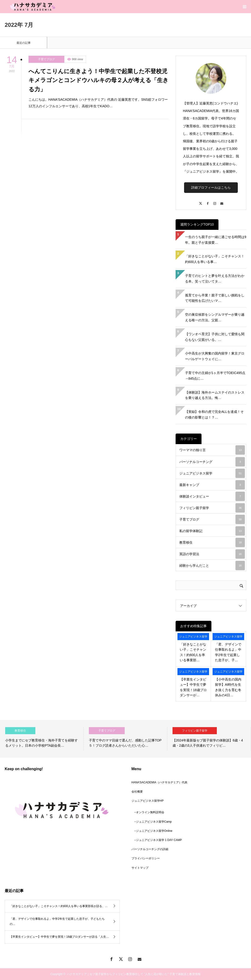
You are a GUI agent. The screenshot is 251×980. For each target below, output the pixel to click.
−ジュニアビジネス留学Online (153, 831)
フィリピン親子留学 (212, 508)
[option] (42, 739)
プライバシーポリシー (146, 858)
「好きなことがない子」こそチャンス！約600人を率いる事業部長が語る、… (59, 906)
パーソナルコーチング (212, 462)
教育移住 (212, 542)
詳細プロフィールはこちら (211, 187)
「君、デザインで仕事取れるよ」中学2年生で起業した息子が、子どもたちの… (57, 921)
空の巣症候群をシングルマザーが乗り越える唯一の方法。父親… (215, 317)
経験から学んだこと (212, 566)
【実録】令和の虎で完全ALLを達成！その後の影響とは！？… (214, 414)
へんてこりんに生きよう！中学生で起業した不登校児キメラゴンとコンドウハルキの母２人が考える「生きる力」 (99, 80)
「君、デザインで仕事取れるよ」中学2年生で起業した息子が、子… (228, 652)
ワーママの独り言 (212, 450)
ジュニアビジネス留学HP (148, 801)
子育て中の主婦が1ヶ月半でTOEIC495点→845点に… (215, 376)
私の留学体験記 (212, 531)
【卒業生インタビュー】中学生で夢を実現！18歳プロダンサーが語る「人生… (59, 937)
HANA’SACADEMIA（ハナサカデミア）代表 (160, 782)
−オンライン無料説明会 (149, 812)
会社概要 (137, 792)
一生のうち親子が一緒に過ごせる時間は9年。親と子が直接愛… (216, 240)
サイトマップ (140, 868)
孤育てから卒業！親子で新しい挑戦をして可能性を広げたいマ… (215, 298)
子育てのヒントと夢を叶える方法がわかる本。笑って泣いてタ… (215, 279)
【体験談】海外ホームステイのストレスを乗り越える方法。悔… (215, 395)
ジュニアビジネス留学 (212, 473)
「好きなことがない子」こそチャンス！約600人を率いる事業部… (193, 652)
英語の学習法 (212, 554)
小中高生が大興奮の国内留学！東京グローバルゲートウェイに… (215, 356)
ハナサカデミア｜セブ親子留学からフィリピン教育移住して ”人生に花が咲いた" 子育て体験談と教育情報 (134, 974)
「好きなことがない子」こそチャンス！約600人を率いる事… (215, 259)
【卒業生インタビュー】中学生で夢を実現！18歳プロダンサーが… (193, 687)
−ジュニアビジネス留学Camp (153, 822)
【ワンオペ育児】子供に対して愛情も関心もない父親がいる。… (215, 337)
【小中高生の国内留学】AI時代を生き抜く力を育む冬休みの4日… (228, 687)
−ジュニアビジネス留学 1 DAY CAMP (158, 840)
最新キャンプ (212, 485)
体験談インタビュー (212, 496)
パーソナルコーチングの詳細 (150, 849)
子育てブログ (46, 59)
